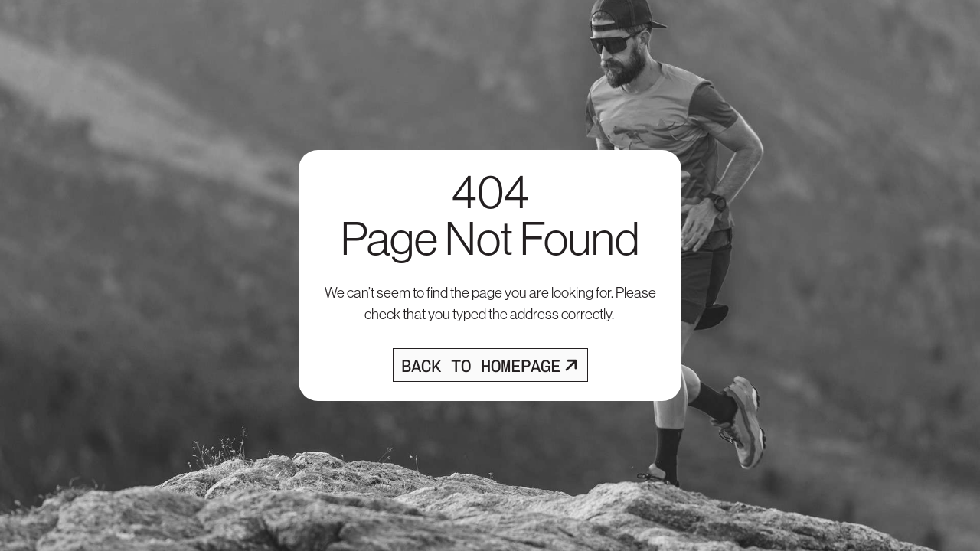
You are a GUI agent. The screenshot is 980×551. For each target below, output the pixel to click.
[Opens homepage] (490, 365)
